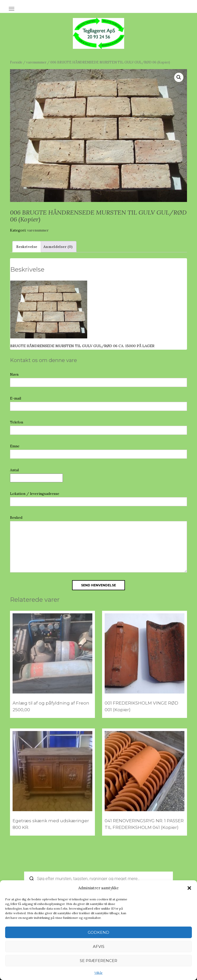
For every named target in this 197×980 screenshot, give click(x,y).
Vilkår (98, 973)
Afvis (99, 946)
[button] (189, 888)
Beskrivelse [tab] (27, 247)
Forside (16, 62)
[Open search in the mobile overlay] (98, 879)
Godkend (98, 932)
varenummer (36, 62)
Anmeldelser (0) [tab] (58, 247)
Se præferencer (98, 961)
